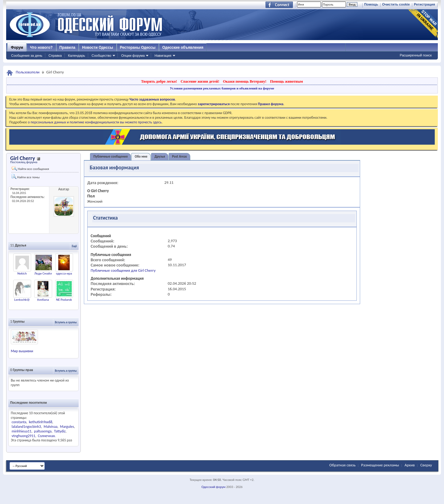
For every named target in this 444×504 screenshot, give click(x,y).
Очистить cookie (396, 4)
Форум (17, 48)
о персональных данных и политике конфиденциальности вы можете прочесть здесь (95, 122)
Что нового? (41, 48)
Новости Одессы (97, 48)
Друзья (160, 157)
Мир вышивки (22, 351)
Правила (68, 48)
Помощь (371, 4)
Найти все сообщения (30, 169)
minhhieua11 (22, 431)
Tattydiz (60, 431)
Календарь (76, 56)
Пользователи (28, 72)
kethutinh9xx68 (41, 422)
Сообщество (101, 56)
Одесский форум (213, 487)
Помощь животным (287, 81)
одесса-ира (64, 273)
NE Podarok (64, 300)
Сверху (426, 465)
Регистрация (424, 4)
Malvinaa (50, 427)
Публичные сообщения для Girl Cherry (123, 270)
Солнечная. (47, 436)
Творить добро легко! (159, 81)
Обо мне (141, 157)
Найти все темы (26, 177)
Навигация (163, 56)
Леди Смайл (43, 273)
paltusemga (43, 431)
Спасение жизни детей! (200, 81)
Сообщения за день (27, 56)
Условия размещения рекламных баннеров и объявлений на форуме (222, 88)
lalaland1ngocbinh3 (26, 427)
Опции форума (133, 56)
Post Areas (179, 157)
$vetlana (43, 300)
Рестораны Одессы (138, 48)
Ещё (74, 246)
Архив (410, 465)
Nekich (22, 273)
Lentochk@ (22, 300)
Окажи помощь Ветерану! (245, 81)
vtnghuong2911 (24, 436)
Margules (67, 427)
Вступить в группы (66, 322)
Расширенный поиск (416, 55)
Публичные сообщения (111, 157)
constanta (19, 422)
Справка (55, 56)
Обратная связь (342, 465)
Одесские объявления (183, 48)
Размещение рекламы (380, 465)
